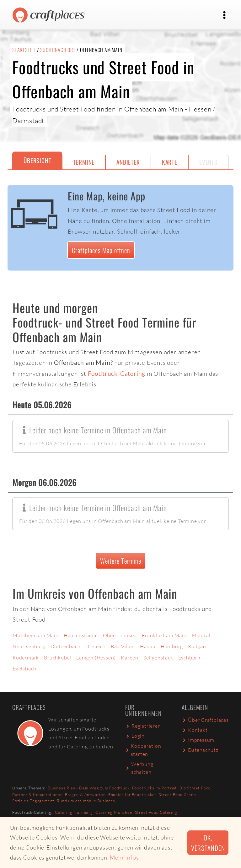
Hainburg (172, 646)
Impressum (198, 740)
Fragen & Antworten (85, 794)
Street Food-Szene (177, 794)
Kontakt (195, 730)
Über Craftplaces (205, 720)
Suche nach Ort (58, 50)
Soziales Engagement (33, 801)
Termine (84, 162)
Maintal (201, 635)
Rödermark (26, 658)
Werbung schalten (139, 768)
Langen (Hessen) (96, 658)
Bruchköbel (58, 658)
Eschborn (189, 658)
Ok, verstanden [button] (208, 843)
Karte (170, 162)
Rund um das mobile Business (86, 801)
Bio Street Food (195, 788)
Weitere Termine (121, 561)
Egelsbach (24, 669)
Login (135, 736)
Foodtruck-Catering (117, 373)
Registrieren (143, 726)
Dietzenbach (66, 646)
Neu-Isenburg (29, 646)
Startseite (24, 50)
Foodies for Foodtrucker (132, 794)
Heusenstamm (81, 635)
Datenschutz (200, 750)
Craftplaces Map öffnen (101, 250)
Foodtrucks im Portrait (155, 788)
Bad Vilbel (123, 646)
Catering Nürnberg (74, 812)
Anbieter (128, 162)
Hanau (148, 646)
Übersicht (37, 160)
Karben (130, 658)
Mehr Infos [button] (124, 857)
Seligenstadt (158, 658)
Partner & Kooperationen (37, 794)
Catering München (114, 812)
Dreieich (95, 646)
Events (208, 162)
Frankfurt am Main (164, 635)
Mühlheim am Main (36, 635)
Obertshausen (120, 635)
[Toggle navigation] (224, 15)
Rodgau (197, 646)
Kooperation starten (143, 750)
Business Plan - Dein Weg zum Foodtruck (88, 788)
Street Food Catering (156, 812)
